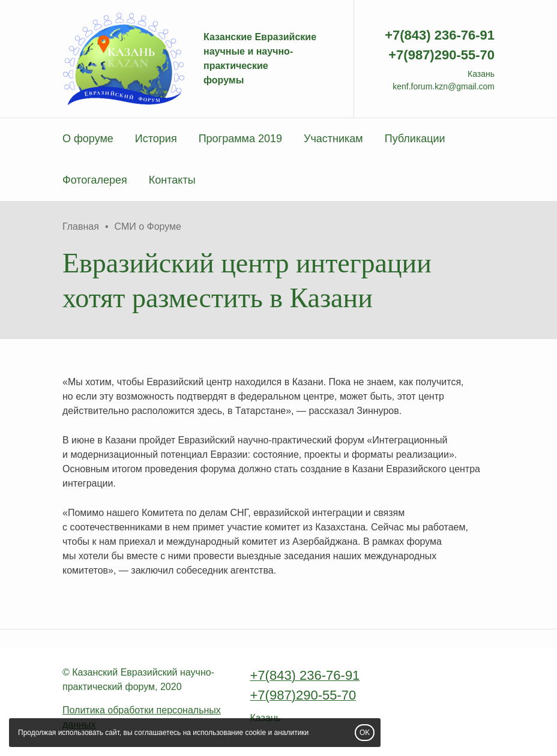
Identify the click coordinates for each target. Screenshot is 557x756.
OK (365, 733)
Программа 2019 (240, 139)
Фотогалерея (95, 180)
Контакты (172, 180)
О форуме (88, 139)
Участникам (333, 139)
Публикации (415, 139)
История (156, 139)
